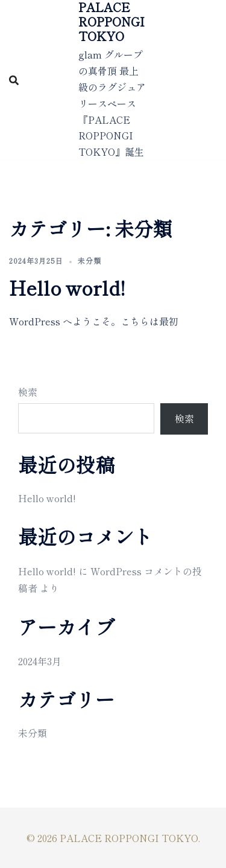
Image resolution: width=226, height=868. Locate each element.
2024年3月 (40, 661)
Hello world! (67, 287)
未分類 (89, 260)
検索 (28, 392)
